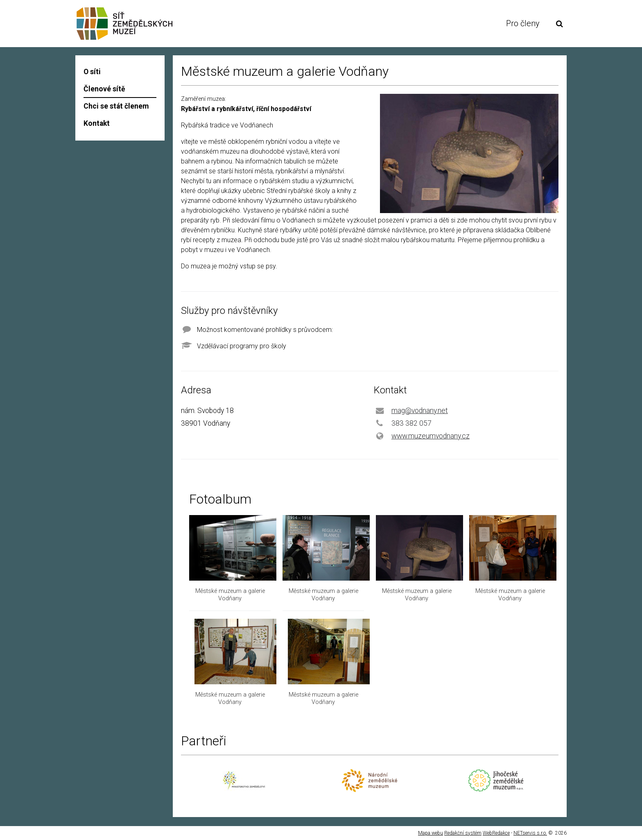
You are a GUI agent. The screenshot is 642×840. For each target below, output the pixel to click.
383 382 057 (411, 423)
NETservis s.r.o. (530, 833)
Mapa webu (431, 833)
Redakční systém (463, 833)
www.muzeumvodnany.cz (431, 436)
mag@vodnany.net (420, 411)
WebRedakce (496, 833)
